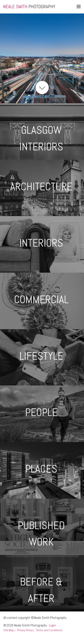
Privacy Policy (25, 630)
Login (52, 625)
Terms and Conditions (49, 630)
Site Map (9, 630)
